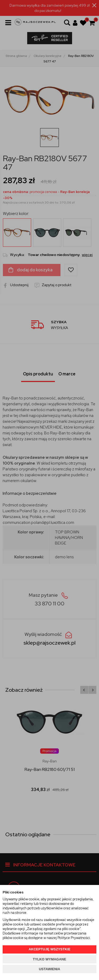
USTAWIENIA (49, 969)
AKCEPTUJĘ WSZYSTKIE (49, 949)
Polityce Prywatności (74, 938)
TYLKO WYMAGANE (49, 959)
